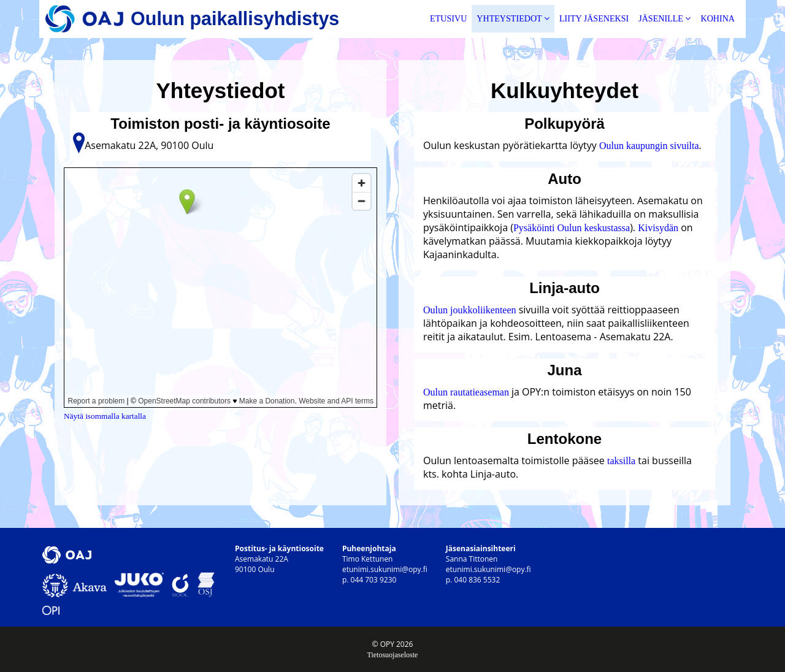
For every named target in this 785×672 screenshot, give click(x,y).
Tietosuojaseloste (393, 655)
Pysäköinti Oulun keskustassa (572, 228)
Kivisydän (658, 228)
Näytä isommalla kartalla (105, 416)
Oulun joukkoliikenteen (470, 310)
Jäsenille (664, 18)
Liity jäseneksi (594, 18)
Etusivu (448, 18)
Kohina (718, 18)
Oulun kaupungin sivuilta (649, 146)
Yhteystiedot (513, 18)
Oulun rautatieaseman (467, 392)
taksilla (621, 461)
